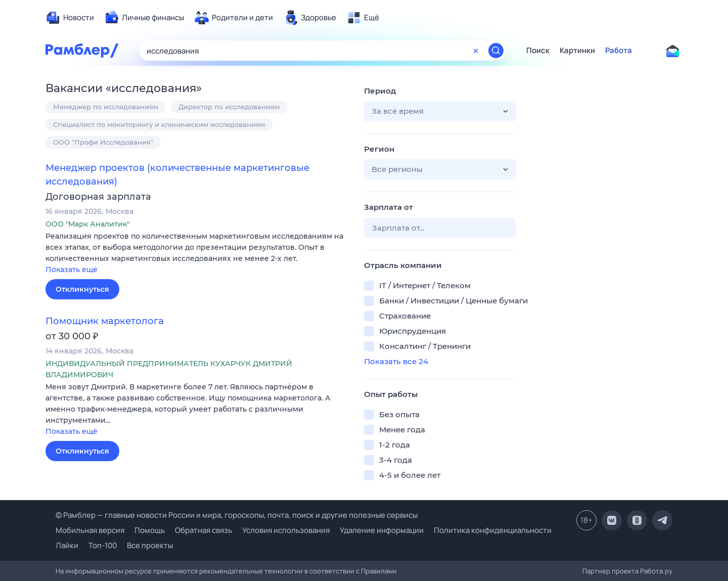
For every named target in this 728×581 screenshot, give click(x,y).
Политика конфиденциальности (493, 530)
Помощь (150, 530)
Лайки (67, 545)
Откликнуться (82, 289)
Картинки (577, 51)
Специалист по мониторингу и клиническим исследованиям (159, 124)
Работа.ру (656, 571)
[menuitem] (70, 18)
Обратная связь (203, 530)
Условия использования (286, 530)
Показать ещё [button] (72, 270)
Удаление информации (382, 530)
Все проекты (150, 545)
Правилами (379, 571)
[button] (197, 254)
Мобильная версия (90, 530)
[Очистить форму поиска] (476, 51)
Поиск (538, 51)
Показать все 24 (396, 361)
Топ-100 (103, 545)
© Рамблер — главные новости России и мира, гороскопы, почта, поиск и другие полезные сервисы (237, 515)
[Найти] (496, 51)
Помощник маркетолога (105, 321)
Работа (619, 51)
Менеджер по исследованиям (106, 107)
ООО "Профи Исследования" (103, 142)
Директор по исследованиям (229, 107)
